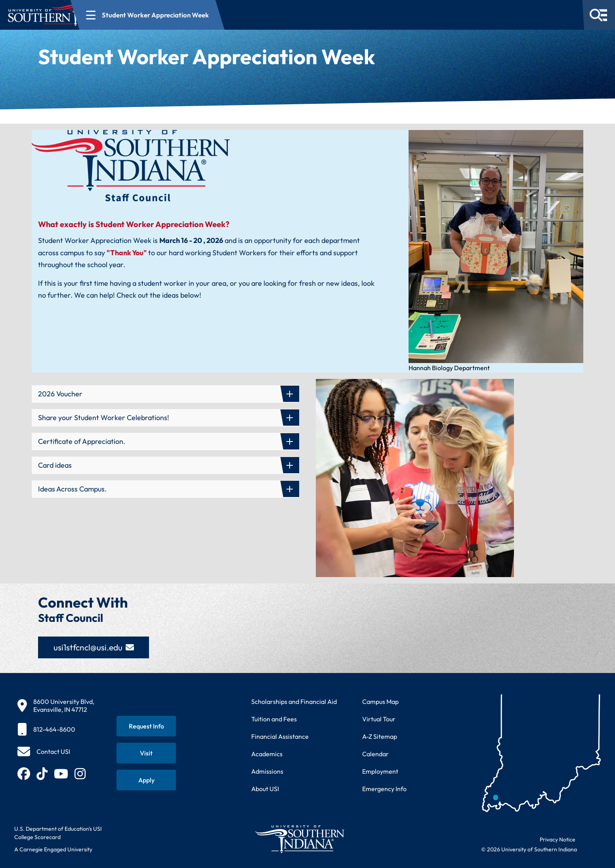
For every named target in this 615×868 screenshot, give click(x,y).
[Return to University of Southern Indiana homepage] (299, 839)
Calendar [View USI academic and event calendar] (375, 754)
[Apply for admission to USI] (146, 780)
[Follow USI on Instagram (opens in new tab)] (80, 774)
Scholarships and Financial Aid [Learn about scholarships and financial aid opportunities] (294, 702)
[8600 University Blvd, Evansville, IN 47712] (56, 705)
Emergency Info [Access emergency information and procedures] (384, 789)
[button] (165, 394)
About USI (265, 789)
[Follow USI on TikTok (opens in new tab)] (42, 774)
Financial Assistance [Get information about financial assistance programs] (280, 736)
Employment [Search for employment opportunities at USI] (380, 771)
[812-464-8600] (56, 729)
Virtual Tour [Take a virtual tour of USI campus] (379, 719)
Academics (267, 754)
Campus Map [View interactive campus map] (380, 702)
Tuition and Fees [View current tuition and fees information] (274, 719)
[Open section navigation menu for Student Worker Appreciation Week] (209, 15)
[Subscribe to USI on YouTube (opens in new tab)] (61, 774)
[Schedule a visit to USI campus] (146, 753)
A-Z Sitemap (380, 736)
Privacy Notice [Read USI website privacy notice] (558, 839)
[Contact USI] (44, 751)
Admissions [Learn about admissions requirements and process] (267, 771)
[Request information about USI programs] (146, 726)
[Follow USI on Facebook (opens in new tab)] (24, 774)
